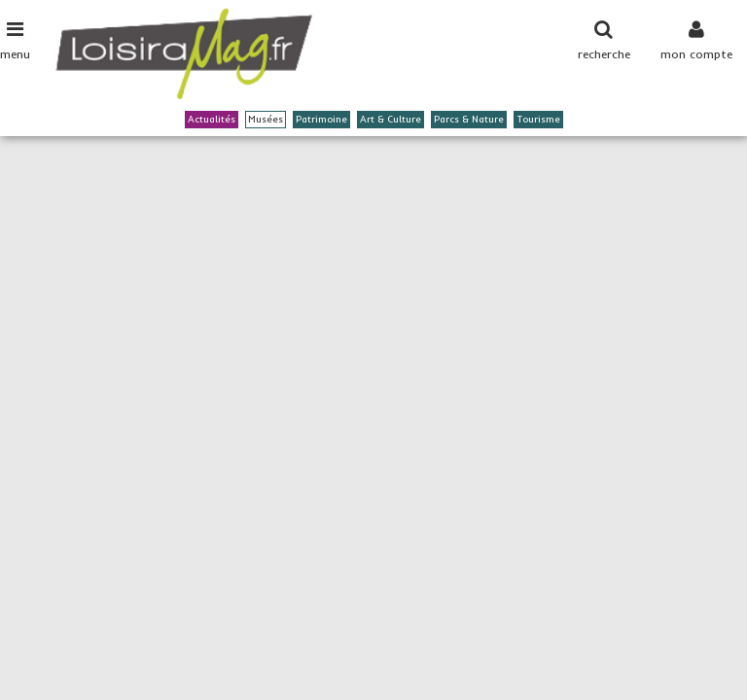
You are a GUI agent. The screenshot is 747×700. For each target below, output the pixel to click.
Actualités (212, 119)
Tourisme (538, 119)
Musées (266, 119)
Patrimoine (321, 119)
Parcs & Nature (469, 119)
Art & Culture (391, 119)
